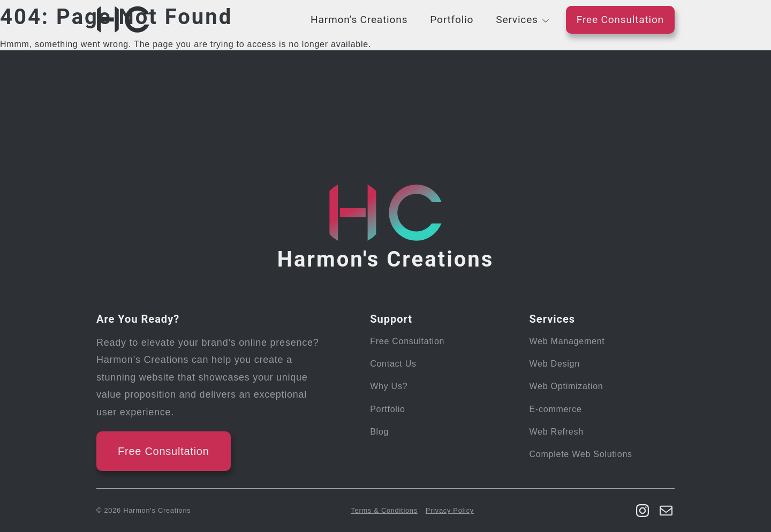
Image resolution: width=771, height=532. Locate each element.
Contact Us (393, 364)
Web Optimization (566, 386)
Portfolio (452, 20)
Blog (379, 432)
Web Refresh (557, 432)
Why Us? (389, 386)
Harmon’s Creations (359, 20)
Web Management (567, 341)
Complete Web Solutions (581, 454)
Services (517, 20)
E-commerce (556, 409)
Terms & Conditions (384, 510)
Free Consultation (620, 20)
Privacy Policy (450, 510)
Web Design (555, 364)
